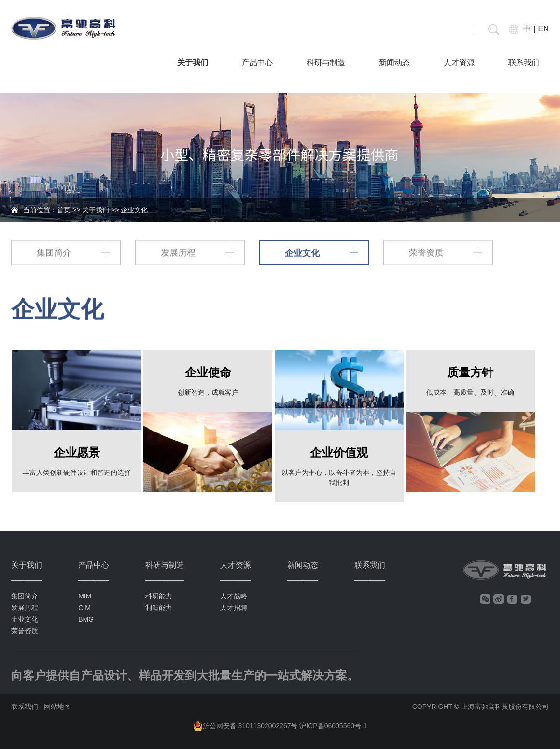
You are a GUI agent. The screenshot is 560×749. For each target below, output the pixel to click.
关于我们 (193, 62)
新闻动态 (394, 62)
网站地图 (57, 707)
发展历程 (178, 251)
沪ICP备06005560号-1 (333, 726)
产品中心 (257, 62)
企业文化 (302, 252)
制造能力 (159, 608)
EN (544, 29)
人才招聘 (234, 608)
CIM (84, 608)
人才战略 (234, 596)
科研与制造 (326, 62)
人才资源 (459, 62)
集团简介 (54, 251)
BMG (86, 619)
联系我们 (524, 62)
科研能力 (159, 596)
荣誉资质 (426, 251)
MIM (85, 596)
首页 (64, 210)
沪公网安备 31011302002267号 (250, 726)
